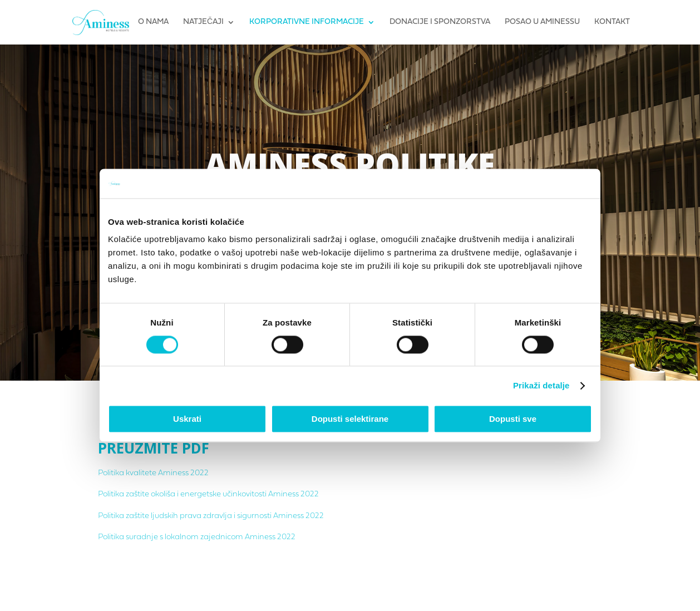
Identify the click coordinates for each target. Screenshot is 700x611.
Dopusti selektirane (350, 419)
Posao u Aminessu (542, 22)
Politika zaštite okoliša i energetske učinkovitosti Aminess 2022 (208, 494)
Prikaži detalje (541, 385)
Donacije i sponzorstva (440, 22)
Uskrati (187, 419)
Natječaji (203, 22)
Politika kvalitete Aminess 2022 (153, 473)
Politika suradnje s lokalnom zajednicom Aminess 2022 (197, 537)
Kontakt (612, 22)
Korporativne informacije (307, 22)
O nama (153, 22)
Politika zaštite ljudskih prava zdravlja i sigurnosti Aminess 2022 (211, 516)
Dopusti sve (513, 419)
